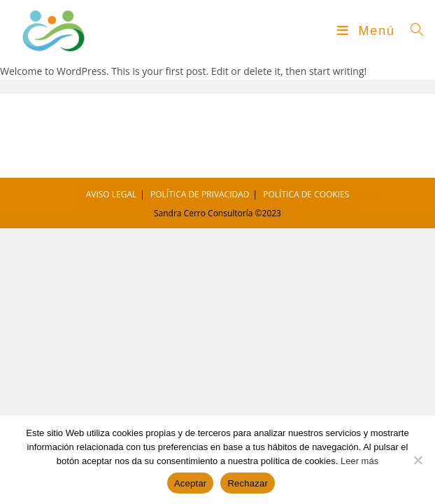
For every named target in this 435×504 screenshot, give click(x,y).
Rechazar (248, 483)
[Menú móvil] (369, 31)
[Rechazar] (418, 460)
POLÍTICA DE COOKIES (306, 194)
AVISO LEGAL (112, 194)
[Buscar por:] (412, 31)
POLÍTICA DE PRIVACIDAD (200, 194)
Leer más (359, 461)
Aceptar (191, 483)
